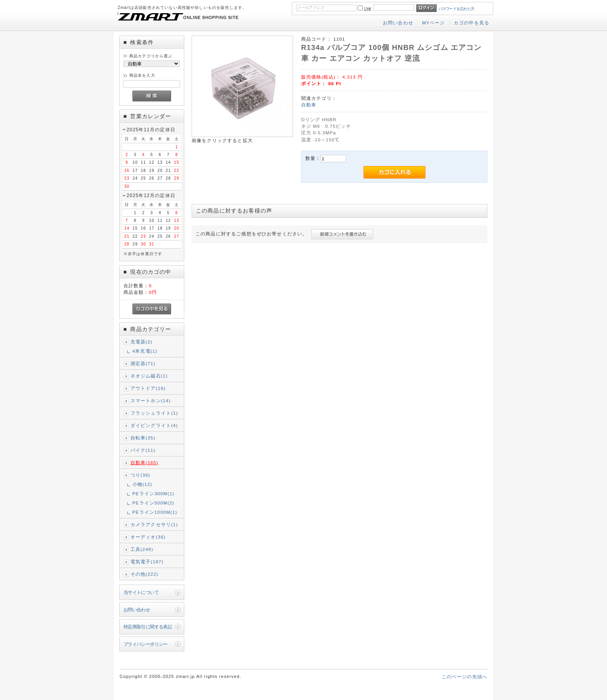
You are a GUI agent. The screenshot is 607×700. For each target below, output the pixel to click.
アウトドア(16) (148, 388)
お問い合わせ (398, 23)
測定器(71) (143, 363)
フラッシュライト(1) (154, 413)
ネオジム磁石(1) (149, 376)
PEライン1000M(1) (155, 512)
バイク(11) (143, 450)
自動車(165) (144, 462)
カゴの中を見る (472, 23)
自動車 (309, 105)
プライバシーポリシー (146, 644)
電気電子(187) (147, 562)
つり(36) (141, 475)
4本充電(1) (145, 351)
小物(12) (142, 484)
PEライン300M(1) (153, 493)
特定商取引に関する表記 (148, 627)
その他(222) (144, 574)
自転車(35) (143, 438)
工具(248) (142, 549)
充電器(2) (141, 342)
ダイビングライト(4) (154, 425)
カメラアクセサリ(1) (154, 524)
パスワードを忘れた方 (457, 9)
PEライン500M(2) (153, 503)
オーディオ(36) (148, 537)
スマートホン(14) (151, 401)
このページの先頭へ (465, 677)
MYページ (433, 23)
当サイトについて (141, 592)
